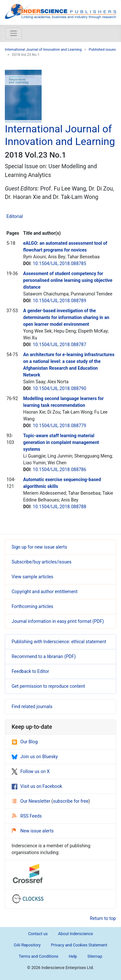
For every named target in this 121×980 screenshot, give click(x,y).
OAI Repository (27, 945)
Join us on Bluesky (35, 757)
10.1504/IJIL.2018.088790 (59, 388)
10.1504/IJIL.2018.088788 (59, 507)
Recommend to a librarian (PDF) (44, 656)
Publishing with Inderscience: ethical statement (59, 642)
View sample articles (32, 577)
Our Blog (25, 742)
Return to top (103, 918)
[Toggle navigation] (14, 33)
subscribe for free (71, 801)
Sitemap (95, 956)
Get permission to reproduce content (48, 686)
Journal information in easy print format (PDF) (58, 621)
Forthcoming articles (32, 606)
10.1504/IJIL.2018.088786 (59, 469)
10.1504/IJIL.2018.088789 (59, 301)
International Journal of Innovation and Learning (43, 50)
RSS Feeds (27, 816)
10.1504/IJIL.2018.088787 (59, 345)
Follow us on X (31, 771)
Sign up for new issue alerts (39, 547)
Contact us (38, 934)
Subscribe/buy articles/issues (41, 562)
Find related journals (32, 707)
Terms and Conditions (39, 956)
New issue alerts (33, 831)
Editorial (15, 216)
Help (73, 956)
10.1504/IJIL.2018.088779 (59, 426)
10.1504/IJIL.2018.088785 (59, 263)
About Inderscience (76, 934)
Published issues (102, 50)
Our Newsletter (32, 801)
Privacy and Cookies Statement (79, 945)
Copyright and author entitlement (45, 592)
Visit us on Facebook (37, 786)
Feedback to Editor (30, 671)
